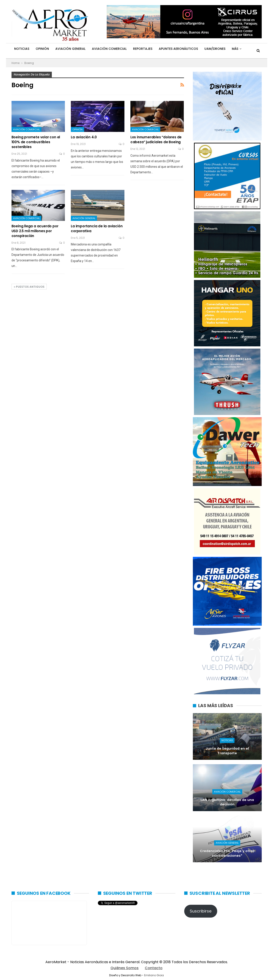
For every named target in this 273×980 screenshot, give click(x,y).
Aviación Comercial (109, 49)
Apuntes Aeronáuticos (178, 49)
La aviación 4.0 (84, 137)
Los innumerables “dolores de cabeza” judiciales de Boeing (156, 140)
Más (235, 49)
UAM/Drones (215, 49)
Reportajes (143, 49)
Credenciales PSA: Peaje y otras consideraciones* (227, 853)
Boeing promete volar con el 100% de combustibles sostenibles (36, 142)
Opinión (42, 49)
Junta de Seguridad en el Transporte (227, 751)
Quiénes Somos (125, 968)
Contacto (154, 968)
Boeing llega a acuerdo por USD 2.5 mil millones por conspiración (35, 231)
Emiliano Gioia (154, 975)
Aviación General (70, 49)
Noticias (22, 49)
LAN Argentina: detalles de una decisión (227, 802)
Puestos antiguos (29, 287)
